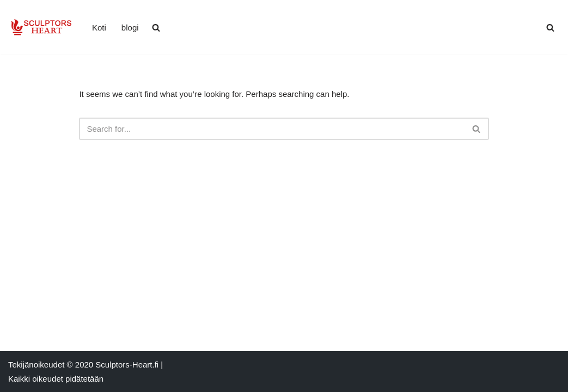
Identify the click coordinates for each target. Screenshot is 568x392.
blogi (130, 27)
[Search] (550, 27)
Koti (99, 27)
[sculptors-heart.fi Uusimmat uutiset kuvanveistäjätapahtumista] (41, 27)
